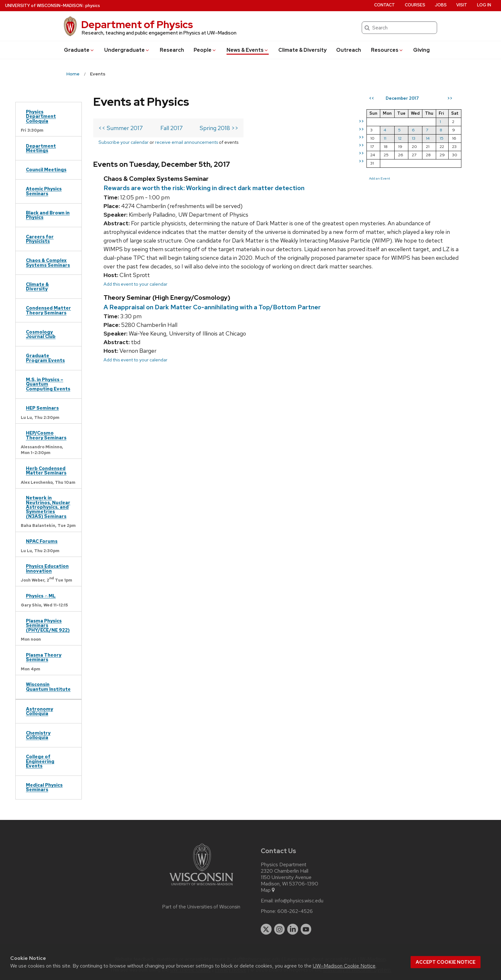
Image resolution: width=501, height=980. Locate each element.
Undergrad (127, 50)
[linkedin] (293, 929)
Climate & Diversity (302, 50)
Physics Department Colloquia (41, 116)
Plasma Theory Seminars (44, 657)
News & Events (248, 50)
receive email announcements (186, 142)
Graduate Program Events (45, 358)
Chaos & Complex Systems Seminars (48, 262)
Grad (79, 50)
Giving (421, 50)
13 (414, 138)
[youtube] (306, 929)
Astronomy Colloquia (39, 711)
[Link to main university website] (201, 887)
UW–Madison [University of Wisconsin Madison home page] (44, 6)
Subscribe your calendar (123, 142)
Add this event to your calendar (135, 284)
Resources (387, 50)
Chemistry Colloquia (38, 735)
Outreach (349, 50)
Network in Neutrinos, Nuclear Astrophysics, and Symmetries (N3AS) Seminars (48, 507)
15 (442, 138)
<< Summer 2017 (121, 128)
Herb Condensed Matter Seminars (46, 471)
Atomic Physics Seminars (44, 191)
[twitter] (266, 929)
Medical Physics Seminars (44, 787)
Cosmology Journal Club (41, 334)
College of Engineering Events (40, 761)
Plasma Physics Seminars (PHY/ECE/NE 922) (48, 625)
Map (268, 890)
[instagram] (280, 929)
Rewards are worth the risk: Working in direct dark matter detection (204, 188)
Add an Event (380, 178)
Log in (484, 5)
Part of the (201, 907)
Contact (385, 5)
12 (400, 138)
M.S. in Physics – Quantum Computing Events (48, 384)
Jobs (441, 5)
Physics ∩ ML (41, 596)
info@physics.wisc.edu (299, 901)
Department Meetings (41, 148)
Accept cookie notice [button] (446, 962)
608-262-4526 (295, 911)
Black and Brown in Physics (48, 215)
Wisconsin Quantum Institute (48, 687)
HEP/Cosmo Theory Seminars (46, 435)
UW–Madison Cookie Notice (344, 966)
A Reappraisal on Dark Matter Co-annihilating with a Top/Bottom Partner (212, 307)
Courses (415, 5)
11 (385, 138)
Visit (462, 5)
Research (172, 50)
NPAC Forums (42, 541)
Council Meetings (46, 170)
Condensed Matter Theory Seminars (48, 310)
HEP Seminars (42, 408)
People (205, 50)
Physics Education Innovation (47, 568)
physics (93, 6)
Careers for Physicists (40, 239)
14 (428, 138)
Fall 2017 (172, 128)
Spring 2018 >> (219, 128)
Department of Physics (137, 24)
